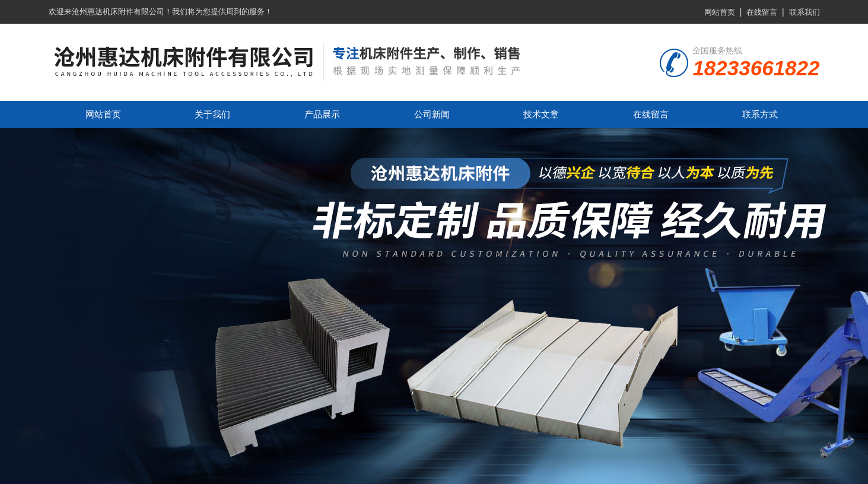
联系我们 (805, 12)
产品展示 (322, 114)
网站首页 (720, 12)
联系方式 (760, 114)
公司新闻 (432, 114)
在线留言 (762, 12)
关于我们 (212, 114)
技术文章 (541, 114)
